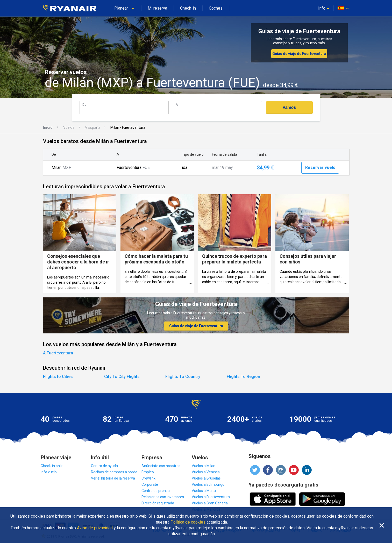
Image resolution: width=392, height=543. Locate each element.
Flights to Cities (58, 377)
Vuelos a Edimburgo (208, 484)
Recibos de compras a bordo (114, 472)
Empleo (148, 472)
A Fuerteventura (58, 353)
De (84, 105)
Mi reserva (157, 8)
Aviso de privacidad (95, 528)
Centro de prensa (156, 491)
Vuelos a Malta (204, 491)
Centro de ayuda (104, 466)
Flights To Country (183, 377)
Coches (216, 8)
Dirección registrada (158, 503)
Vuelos (69, 127)
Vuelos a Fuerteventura (211, 497)
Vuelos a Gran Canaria (210, 503)
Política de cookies (188, 522)
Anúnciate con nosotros (161, 466)
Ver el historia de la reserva (113, 478)
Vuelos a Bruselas (206, 478)
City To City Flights (122, 377)
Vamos (289, 107)
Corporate (150, 484)
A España (92, 127)
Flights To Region (243, 377)
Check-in (188, 8)
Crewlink (148, 478)
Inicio (48, 127)
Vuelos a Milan (204, 466)
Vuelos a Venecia (206, 472)
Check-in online (53, 466)
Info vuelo (49, 472)
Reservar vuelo (320, 167)
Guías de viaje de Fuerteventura (299, 54)
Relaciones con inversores (163, 497)
